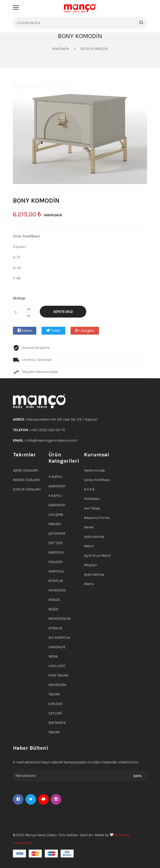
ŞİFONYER (57, 533)
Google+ (85, 331)
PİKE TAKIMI (58, 675)
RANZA (54, 600)
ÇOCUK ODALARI (27, 489)
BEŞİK (53, 609)
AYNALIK (55, 628)
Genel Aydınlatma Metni (94, 537)
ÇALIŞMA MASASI (56, 519)
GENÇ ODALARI (25, 470)
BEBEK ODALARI (26, 480)
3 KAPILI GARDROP (57, 481)
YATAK (53, 657)
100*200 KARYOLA (56, 548)
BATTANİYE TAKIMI (57, 727)
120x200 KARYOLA (56, 567)
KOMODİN (57, 590)
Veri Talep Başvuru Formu (97, 513)
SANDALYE (57, 647)
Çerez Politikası (97, 480)
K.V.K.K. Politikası (92, 494)
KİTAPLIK (56, 581)
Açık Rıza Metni (97, 556)
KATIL (138, 776)
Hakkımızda (94, 470)
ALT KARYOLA (59, 638)
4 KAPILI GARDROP (57, 500)
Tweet (53, 331)
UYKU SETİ (57, 666)
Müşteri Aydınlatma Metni (94, 575)
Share (25, 331)
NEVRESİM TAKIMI (57, 690)
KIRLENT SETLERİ (56, 709)
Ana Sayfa (61, 48)
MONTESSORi (60, 619)
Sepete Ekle (63, 312)
